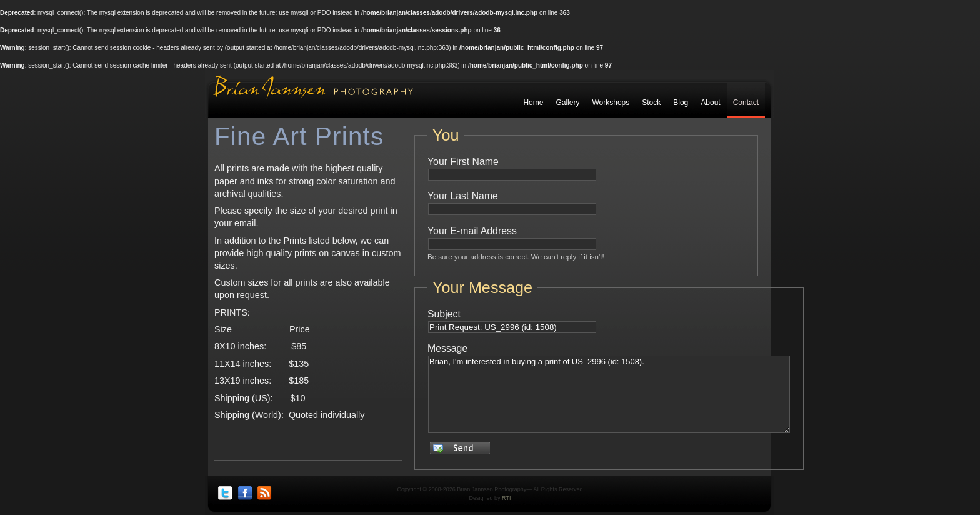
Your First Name (463, 162)
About (710, 102)
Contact (746, 102)
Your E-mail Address (472, 231)
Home (533, 102)
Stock (651, 102)
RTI (506, 498)
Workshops (611, 102)
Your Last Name (463, 196)
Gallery (567, 102)
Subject (444, 314)
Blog (681, 102)
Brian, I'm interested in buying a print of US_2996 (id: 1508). (609, 394)
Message (447, 348)
